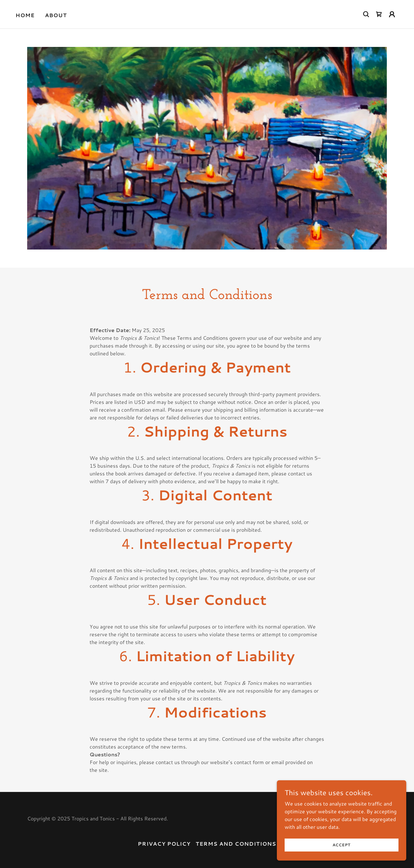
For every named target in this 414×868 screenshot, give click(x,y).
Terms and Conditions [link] (236, 844)
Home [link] (25, 15)
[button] (392, 14)
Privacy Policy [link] (164, 844)
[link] (379, 14)
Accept (342, 845)
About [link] (56, 15)
